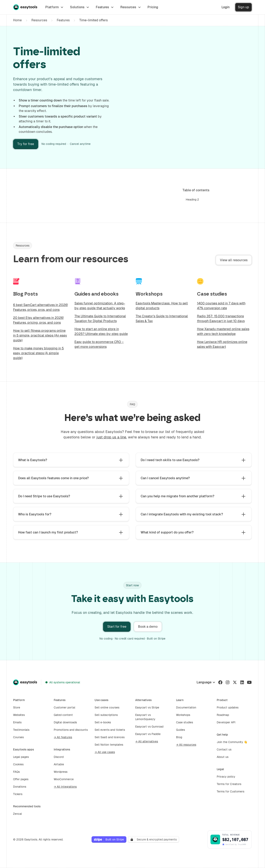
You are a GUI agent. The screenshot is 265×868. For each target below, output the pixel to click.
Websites (19, 715)
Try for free (26, 144)
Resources (39, 20)
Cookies (18, 764)
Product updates (228, 707)
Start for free (117, 627)
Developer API (226, 722)
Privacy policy (226, 777)
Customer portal (64, 707)
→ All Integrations (65, 787)
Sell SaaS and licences (110, 737)
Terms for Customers (230, 791)
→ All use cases (105, 752)
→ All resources (186, 745)
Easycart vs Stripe (147, 707)
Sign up (243, 7)
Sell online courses (107, 707)
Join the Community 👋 (232, 742)
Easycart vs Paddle (148, 734)
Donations (20, 787)
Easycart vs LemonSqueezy (145, 717)
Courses (18, 737)
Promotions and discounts (71, 730)
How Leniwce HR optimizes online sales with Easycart (222, 344)
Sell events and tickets (110, 730)
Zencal (18, 814)
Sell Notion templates (109, 745)
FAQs (16, 772)
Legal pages (21, 757)
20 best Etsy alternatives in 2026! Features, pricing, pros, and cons (38, 320)
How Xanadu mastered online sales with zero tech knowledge (223, 331)
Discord (59, 757)
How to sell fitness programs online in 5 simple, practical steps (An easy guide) (40, 335)
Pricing (153, 7)
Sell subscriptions (106, 715)
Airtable (59, 764)
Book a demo (148, 627)
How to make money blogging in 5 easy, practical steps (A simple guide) (38, 353)
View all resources (234, 260)
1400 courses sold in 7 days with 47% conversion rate (221, 306)
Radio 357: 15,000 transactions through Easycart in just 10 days (221, 319)
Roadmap (223, 715)
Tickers (18, 794)
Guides (180, 730)
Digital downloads (65, 722)
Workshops (183, 715)
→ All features (63, 737)
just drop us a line (111, 437)
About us (223, 757)
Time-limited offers (93, 20)
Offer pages (21, 779)
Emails (17, 722)
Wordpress (61, 772)
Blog (179, 737)
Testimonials (21, 730)
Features (63, 20)
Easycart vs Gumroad (149, 727)
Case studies (185, 722)
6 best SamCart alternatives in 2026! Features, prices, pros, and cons (40, 307)
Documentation (186, 707)
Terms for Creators (229, 784)
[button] (54, 7)
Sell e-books (103, 722)
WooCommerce (64, 779)
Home (17, 20)
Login (226, 7)
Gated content (63, 715)
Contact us (224, 749)
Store (17, 707)
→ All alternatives (147, 741)
